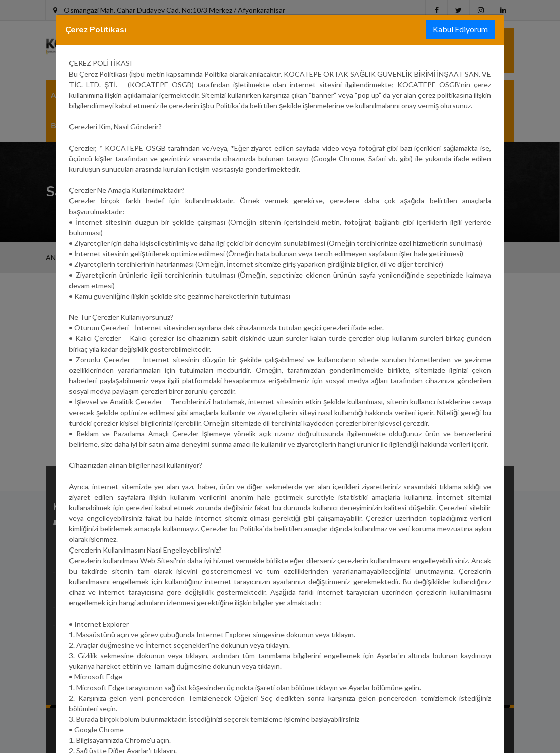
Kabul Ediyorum (460, 29)
